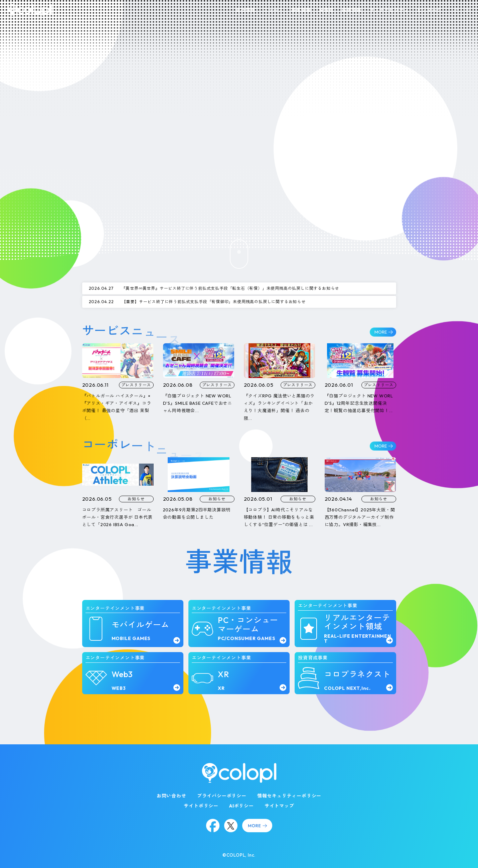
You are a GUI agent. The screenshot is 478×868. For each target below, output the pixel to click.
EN (468, 10)
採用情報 (352, 10)
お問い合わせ (172, 796)
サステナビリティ (389, 10)
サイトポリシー (201, 806)
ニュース (273, 10)
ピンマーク (429, 10)
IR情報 (326, 10)
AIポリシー (242, 806)
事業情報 (301, 10)
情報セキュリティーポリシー (289, 796)
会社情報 (245, 10)
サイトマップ (279, 806)
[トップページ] (30, 10)
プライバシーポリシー (222, 796)
